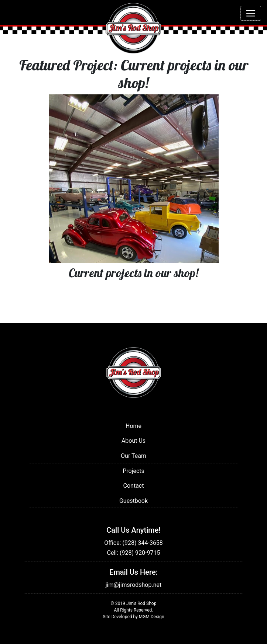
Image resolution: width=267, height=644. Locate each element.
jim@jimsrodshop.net (134, 585)
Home (133, 426)
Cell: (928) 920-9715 (134, 553)
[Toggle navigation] (251, 13)
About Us (133, 441)
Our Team (133, 456)
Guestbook (133, 501)
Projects (133, 471)
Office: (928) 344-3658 (133, 543)
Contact (134, 486)
